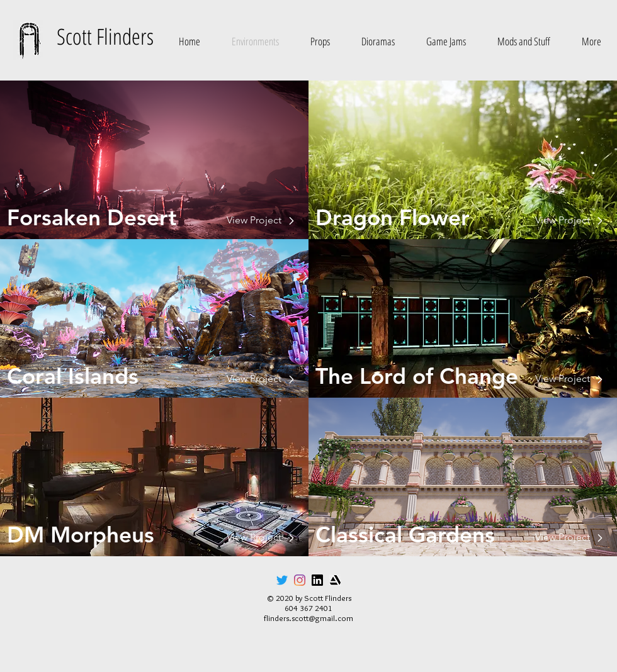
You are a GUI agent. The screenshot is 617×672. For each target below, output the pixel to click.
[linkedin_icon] (317, 580)
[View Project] (147, 221)
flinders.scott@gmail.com (308, 618)
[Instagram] (300, 580)
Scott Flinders (105, 36)
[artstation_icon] (335, 580)
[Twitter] (282, 580)
